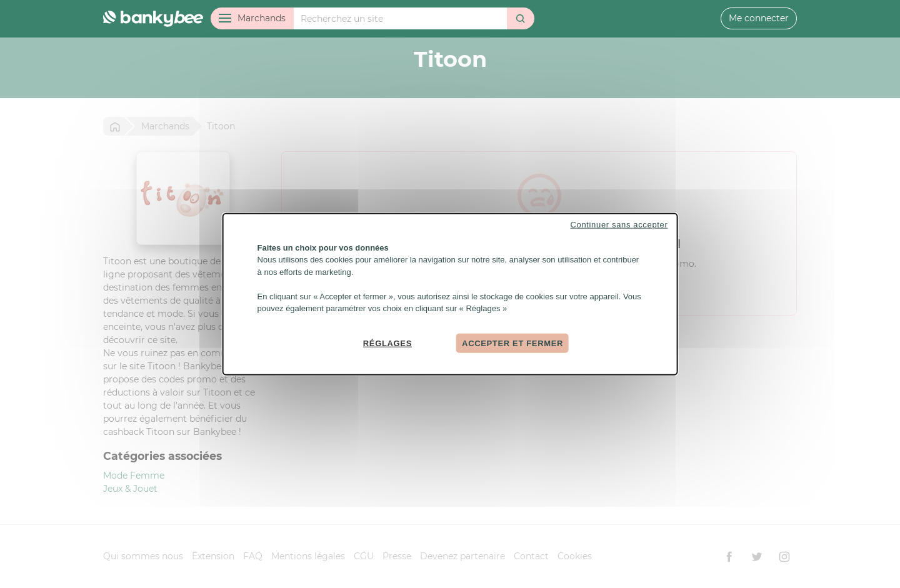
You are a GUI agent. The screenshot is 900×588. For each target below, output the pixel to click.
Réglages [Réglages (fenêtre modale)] (387, 343)
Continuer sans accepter (619, 224)
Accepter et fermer (512, 343)
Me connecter (759, 18)
